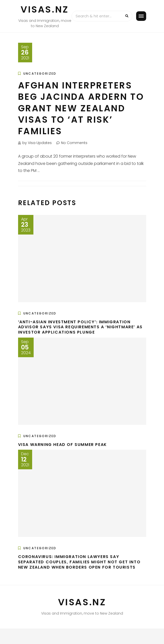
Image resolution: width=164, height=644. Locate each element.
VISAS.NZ (45, 9)
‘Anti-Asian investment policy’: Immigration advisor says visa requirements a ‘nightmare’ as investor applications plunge (80, 327)
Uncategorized (40, 74)
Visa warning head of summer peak (63, 445)
